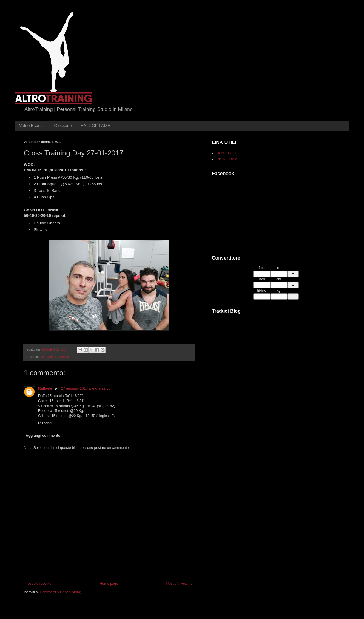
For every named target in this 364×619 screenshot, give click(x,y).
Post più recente (38, 584)
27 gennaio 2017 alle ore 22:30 (86, 388)
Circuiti (64, 357)
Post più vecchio (179, 584)
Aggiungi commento (43, 436)
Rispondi (45, 423)
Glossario (63, 126)
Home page (109, 584)
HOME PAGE (227, 153)
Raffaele (45, 388)
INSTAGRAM (227, 159)
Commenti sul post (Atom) (60, 592)
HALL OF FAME (95, 126)
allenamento (48, 357)
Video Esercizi (32, 126)
